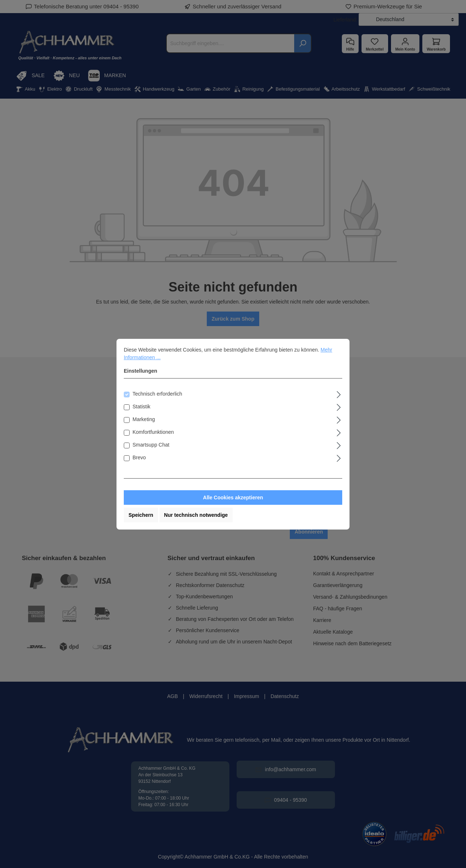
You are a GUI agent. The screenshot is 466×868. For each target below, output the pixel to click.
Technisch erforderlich (157, 394)
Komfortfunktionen (153, 432)
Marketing (144, 419)
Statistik (141, 407)
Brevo (139, 457)
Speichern (141, 515)
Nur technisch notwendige (196, 515)
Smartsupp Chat (151, 445)
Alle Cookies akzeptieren (233, 498)
